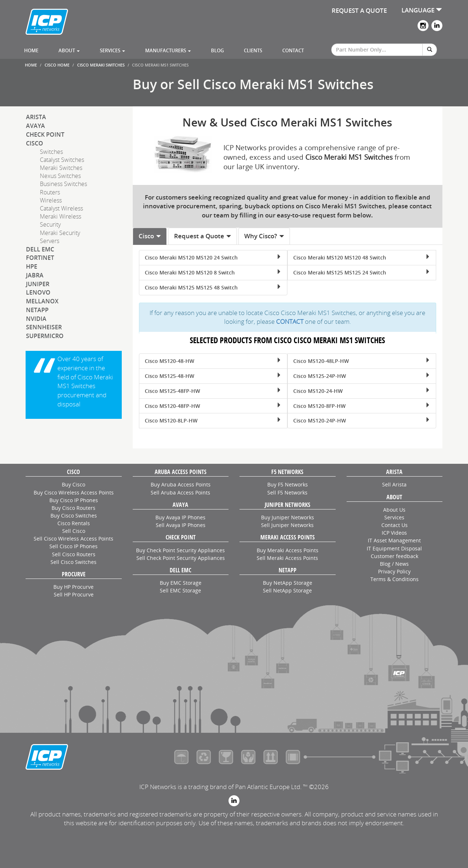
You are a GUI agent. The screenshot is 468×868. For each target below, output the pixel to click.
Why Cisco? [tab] (264, 236)
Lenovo (38, 292)
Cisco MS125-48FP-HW (213, 391)
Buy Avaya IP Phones (180, 517)
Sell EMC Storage (180, 590)
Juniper (38, 284)
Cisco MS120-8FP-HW (362, 406)
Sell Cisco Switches (73, 562)
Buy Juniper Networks (288, 517)
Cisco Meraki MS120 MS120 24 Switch (213, 257)
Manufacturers (168, 50)
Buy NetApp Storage (288, 583)
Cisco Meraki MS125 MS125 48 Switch (213, 287)
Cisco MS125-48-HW (213, 376)
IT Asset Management (394, 540)
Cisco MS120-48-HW (213, 361)
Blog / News (394, 564)
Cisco (35, 143)
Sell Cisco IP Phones (73, 546)
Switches (51, 152)
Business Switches (63, 184)
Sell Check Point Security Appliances (181, 558)
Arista (36, 117)
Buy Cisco (73, 484)
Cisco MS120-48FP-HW (213, 406)
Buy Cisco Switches (74, 516)
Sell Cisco (74, 531)
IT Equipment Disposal (394, 548)
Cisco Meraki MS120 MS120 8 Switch (213, 272)
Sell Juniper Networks (287, 525)
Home (31, 50)
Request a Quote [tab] (203, 236)
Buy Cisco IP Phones (74, 500)
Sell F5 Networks (287, 492)
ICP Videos (394, 533)
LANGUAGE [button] (422, 10)
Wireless (51, 200)
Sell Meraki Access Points (287, 558)
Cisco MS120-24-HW (362, 391)
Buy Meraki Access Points (288, 550)
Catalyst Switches (62, 160)
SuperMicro (45, 336)
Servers (50, 241)
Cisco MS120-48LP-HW (362, 361)
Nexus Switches (60, 176)
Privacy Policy (394, 571)
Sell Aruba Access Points (180, 492)
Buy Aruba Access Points (181, 484)
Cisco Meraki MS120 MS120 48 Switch (362, 257)
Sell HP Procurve (74, 594)
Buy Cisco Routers (73, 508)
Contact (293, 50)
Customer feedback (395, 556)
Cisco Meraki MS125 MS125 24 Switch (362, 272)
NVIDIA (36, 319)
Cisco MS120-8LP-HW (213, 420)
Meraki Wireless (61, 216)
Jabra (35, 275)
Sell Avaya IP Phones (181, 525)
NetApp (37, 310)
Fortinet (40, 258)
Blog (217, 50)
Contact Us (395, 525)
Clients (253, 50)
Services (112, 50)
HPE (32, 266)
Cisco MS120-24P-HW (362, 420)
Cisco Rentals (74, 523)
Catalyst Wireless (61, 208)
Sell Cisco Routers (74, 554)
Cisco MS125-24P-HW (362, 376)
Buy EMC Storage (181, 583)
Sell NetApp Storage (287, 590)
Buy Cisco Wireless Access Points (74, 492)
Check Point (45, 134)
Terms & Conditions (395, 579)
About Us (394, 510)
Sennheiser (44, 327)
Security (50, 224)
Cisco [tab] (150, 236)
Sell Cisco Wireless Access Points (73, 539)
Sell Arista (394, 484)
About (69, 50)
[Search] (430, 50)
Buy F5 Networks (288, 484)
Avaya (35, 126)
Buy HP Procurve (73, 587)
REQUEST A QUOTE (359, 10)
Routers (50, 192)
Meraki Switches (61, 168)
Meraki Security (60, 233)
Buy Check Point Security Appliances (180, 550)
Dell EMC (40, 249)
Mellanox (42, 301)
